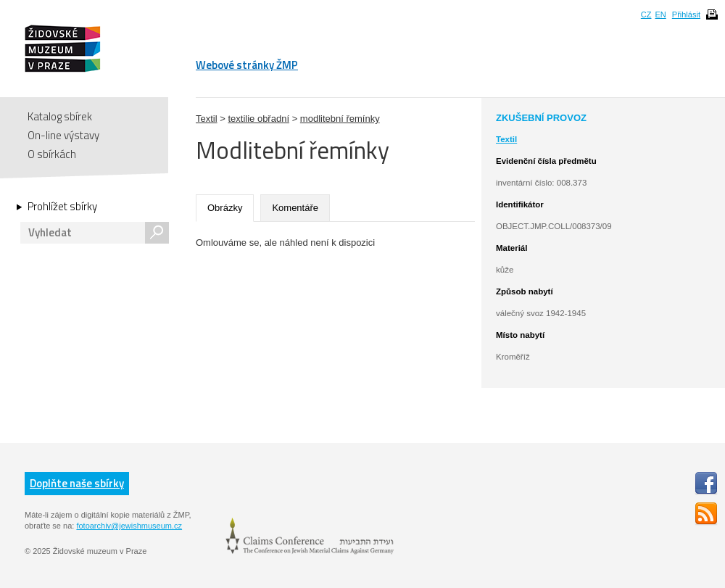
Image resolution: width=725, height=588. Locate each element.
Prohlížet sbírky (62, 207)
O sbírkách (52, 154)
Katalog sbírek (60, 116)
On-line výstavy (63, 135)
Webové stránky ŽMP (247, 65)
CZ (646, 15)
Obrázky (225, 208)
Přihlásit (686, 15)
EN (660, 15)
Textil (207, 119)
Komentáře (295, 208)
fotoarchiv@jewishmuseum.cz (129, 526)
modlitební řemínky (340, 119)
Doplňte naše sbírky (77, 483)
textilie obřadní (258, 119)
